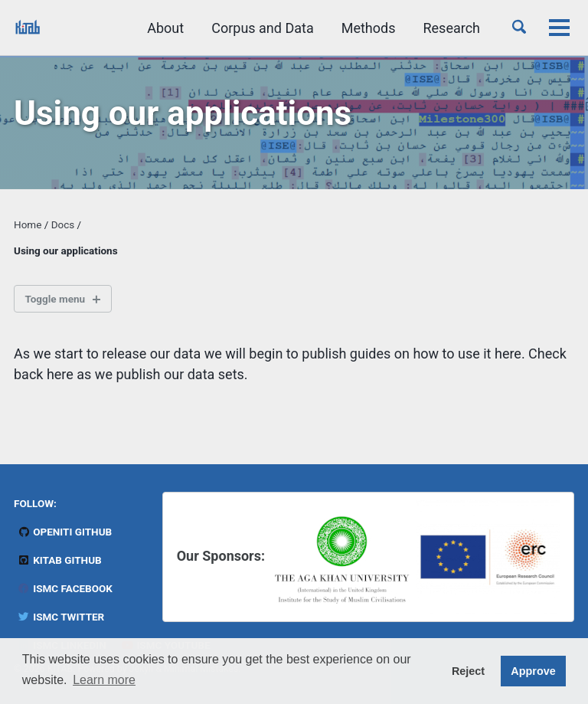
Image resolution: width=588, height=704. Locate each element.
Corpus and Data (263, 28)
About (165, 28)
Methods (369, 28)
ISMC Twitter (61, 617)
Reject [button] (468, 671)
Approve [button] (533, 671)
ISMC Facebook (65, 588)
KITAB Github (60, 560)
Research (451, 28)
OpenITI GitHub (65, 532)
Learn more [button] (104, 680)
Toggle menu (56, 299)
